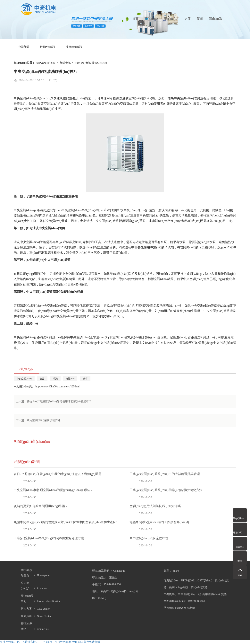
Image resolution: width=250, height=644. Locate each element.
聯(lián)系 (216, 19)
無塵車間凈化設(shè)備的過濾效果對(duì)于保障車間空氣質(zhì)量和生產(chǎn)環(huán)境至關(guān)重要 (67, 522)
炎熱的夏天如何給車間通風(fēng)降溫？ (41, 506)
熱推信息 (169, 608)
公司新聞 (24, 47)
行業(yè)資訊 (48, 47)
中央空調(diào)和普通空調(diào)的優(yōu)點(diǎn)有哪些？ (53, 490)
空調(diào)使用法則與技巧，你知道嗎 (155, 506)
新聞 (200, 19)
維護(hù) (70, 379)
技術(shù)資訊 (74, 47)
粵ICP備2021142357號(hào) (196, 581)
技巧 (85, 379)
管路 (42, 379)
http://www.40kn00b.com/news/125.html (58, 387)
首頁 (135, 19)
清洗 (55, 379)
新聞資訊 (65, 63)
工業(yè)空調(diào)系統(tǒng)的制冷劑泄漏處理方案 (49, 538)
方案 (188, 19)
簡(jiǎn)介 (151, 19)
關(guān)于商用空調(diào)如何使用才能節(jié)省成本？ (59, 401)
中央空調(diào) (24, 379)
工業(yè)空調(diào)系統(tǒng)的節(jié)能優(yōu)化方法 (166, 490)
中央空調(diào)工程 (189, 594)
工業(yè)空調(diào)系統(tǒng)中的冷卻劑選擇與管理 (165, 474)
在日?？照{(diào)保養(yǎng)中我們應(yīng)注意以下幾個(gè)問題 (58, 474)
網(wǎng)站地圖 (186, 608)
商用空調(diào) (211, 594)
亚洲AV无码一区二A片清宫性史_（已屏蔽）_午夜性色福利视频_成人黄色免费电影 (50, 642)
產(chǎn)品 (171, 19)
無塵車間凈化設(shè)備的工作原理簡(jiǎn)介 (160, 522)
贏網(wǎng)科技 (179, 587)
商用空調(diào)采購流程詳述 (44, 420)
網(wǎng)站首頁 (46, 63)
